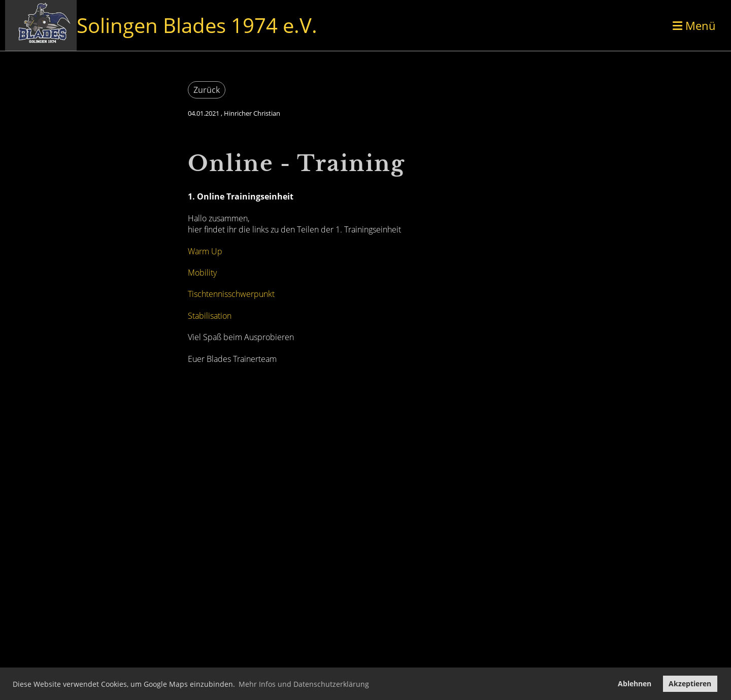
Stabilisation (210, 316)
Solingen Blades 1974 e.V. (197, 25)
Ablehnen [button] (635, 684)
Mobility (202, 273)
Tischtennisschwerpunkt (231, 294)
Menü (694, 25)
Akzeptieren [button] (690, 684)
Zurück (207, 90)
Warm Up (205, 251)
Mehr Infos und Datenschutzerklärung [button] (304, 684)
